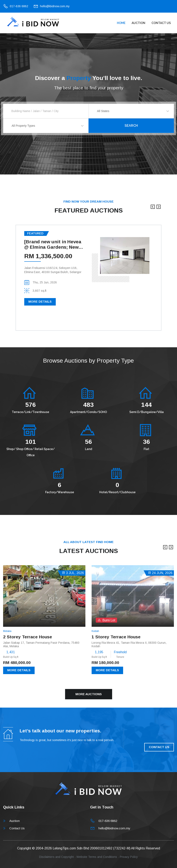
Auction (138, 23)
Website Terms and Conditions (97, 857)
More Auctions (89, 694)
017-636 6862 (19, 6)
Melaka (7, 631)
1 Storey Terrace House (116, 637)
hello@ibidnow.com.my (55, 6)
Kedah (95, 631)
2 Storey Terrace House (28, 637)
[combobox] (131, 111)
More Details (40, 302)
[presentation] (153, 209)
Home (121, 23)
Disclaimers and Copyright (56, 857)
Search (131, 126)
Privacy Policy (129, 857)
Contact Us (161, 23)
